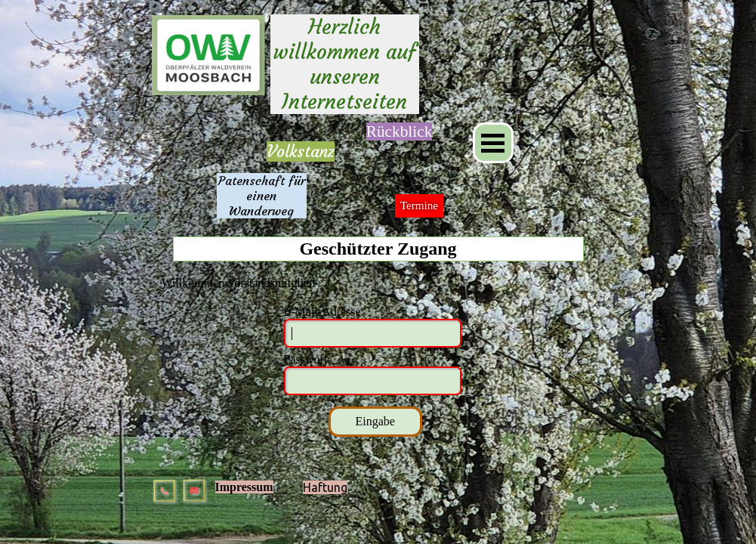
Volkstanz (301, 151)
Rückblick (400, 131)
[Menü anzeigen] (493, 143)
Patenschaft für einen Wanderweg (264, 196)
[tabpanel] (301, 152)
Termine (419, 206)
